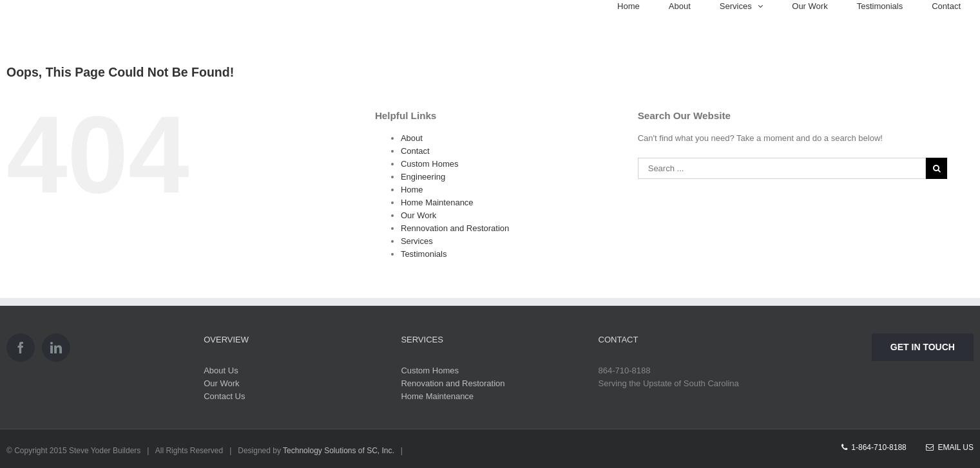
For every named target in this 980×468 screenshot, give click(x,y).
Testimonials (424, 254)
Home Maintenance (437, 202)
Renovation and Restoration (453, 383)
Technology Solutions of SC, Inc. (339, 451)
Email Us (950, 447)
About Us (221, 370)
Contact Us (224, 396)
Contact (415, 151)
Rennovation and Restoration (455, 228)
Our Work (418, 215)
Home (412, 190)
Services (417, 241)
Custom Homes (430, 164)
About (412, 138)
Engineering (423, 177)
